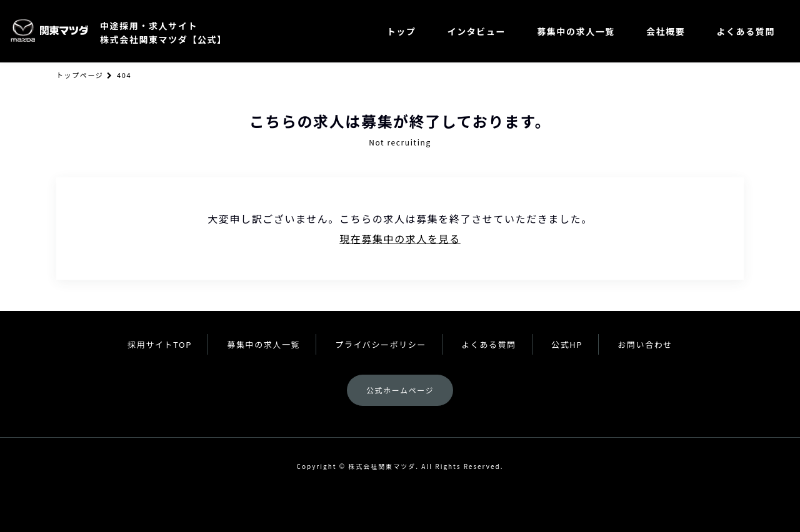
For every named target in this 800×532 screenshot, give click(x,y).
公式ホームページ (400, 390)
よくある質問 (746, 31)
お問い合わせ (645, 344)
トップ (402, 31)
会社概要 (666, 31)
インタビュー (477, 31)
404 (124, 75)
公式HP (567, 344)
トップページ (80, 75)
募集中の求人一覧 (576, 31)
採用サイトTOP (160, 344)
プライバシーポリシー (381, 344)
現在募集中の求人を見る (400, 239)
